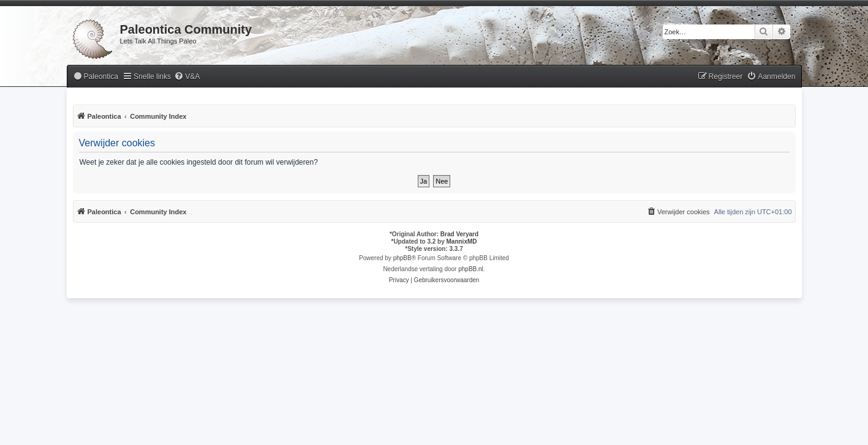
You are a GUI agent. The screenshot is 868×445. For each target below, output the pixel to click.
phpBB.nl (471, 269)
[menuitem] (96, 77)
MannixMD (462, 241)
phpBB (402, 258)
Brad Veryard (459, 234)
